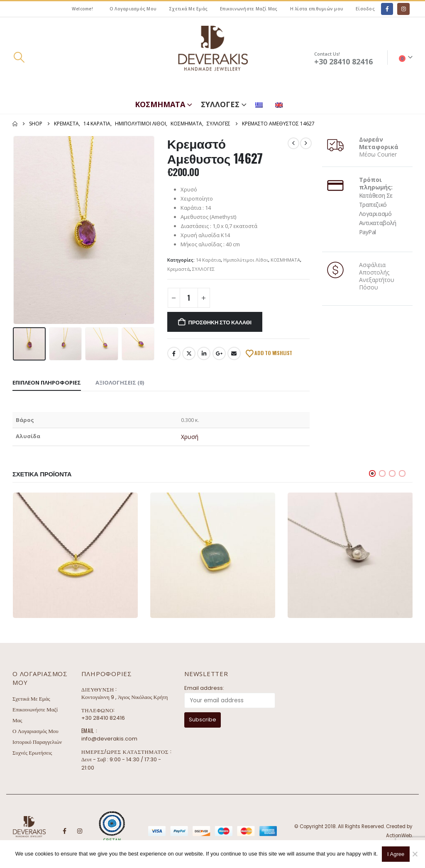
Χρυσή (190, 437)
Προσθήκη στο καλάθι (220, 322)
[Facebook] (387, 9)
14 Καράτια (208, 260)
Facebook (174, 353)
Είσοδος (365, 9)
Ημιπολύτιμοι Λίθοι (246, 260)
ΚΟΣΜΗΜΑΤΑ (160, 104)
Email (234, 353)
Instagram (80, 831)
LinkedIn (204, 353)
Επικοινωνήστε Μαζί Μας (249, 9)
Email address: (204, 688)
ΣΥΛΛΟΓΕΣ (220, 104)
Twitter (189, 353)
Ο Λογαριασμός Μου (133, 9)
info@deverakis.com (109, 739)
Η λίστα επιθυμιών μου (317, 9)
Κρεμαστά (178, 269)
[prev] (293, 143)
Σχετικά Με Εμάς (188, 9)
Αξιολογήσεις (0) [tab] (120, 383)
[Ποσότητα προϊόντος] (189, 298)
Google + (219, 353)
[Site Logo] (212, 58)
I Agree (396, 854)
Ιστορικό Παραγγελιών (37, 742)
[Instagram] (403, 9)
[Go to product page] (75, 555)
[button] (19, 57)
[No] (415, 854)
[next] (306, 143)
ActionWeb (399, 836)
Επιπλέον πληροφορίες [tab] (47, 383)
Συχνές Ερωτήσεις (32, 753)
